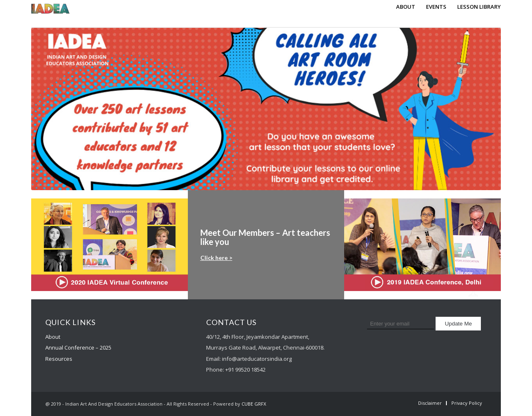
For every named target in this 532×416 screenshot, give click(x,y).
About (53, 337)
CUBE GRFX (254, 404)
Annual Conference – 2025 (78, 347)
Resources (59, 359)
